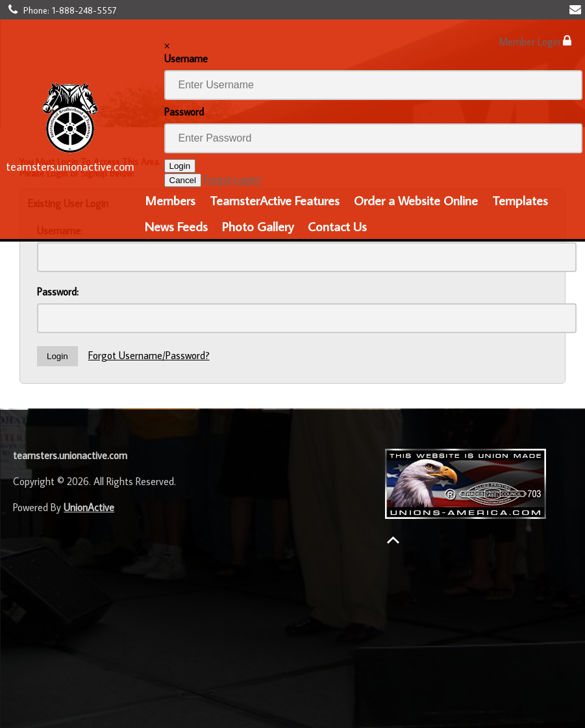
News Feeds (176, 226)
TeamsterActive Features (275, 200)
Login (180, 166)
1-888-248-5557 (84, 10)
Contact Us (337, 226)
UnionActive (89, 507)
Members (170, 200)
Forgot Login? (233, 179)
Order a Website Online (416, 200)
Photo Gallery (258, 226)
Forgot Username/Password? (149, 355)
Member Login (535, 41)
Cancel (183, 180)
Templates (520, 200)
